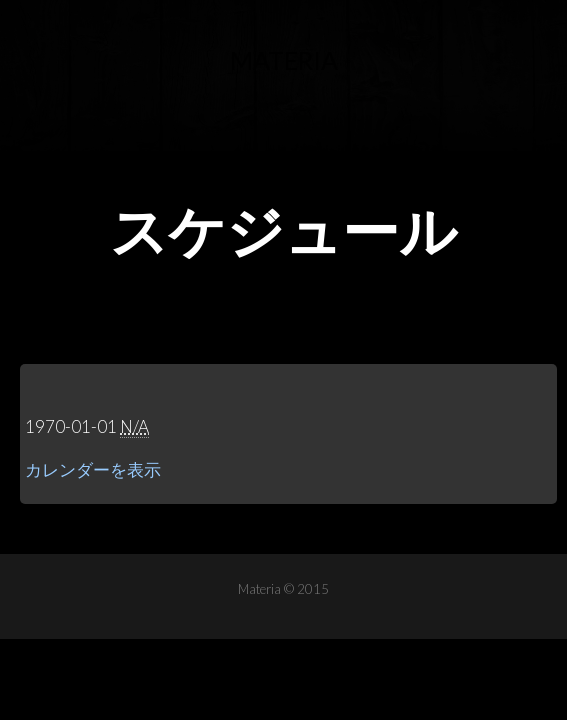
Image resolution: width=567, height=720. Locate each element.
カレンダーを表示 (93, 469)
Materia (284, 60)
